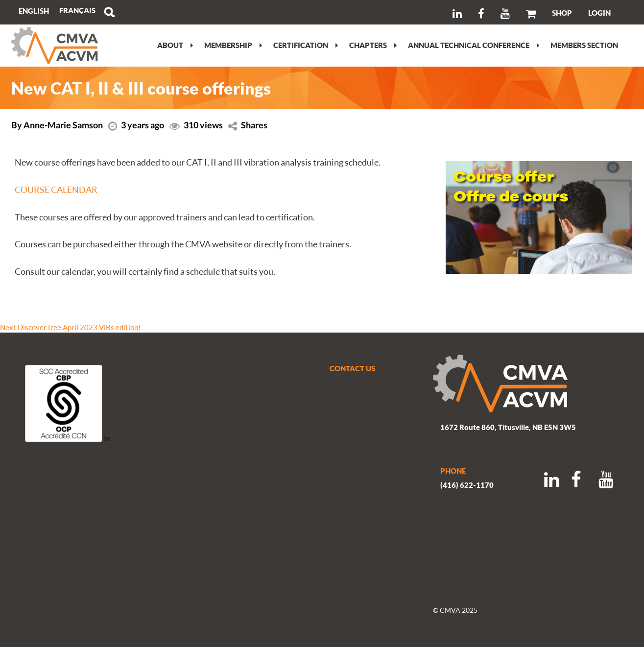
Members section (584, 45)
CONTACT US (352, 368)
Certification (306, 45)
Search (109, 12)
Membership (233, 45)
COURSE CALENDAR (56, 190)
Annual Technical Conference (474, 45)
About (175, 45)
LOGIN (599, 13)
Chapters (373, 45)
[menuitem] (77, 11)
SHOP (562, 13)
